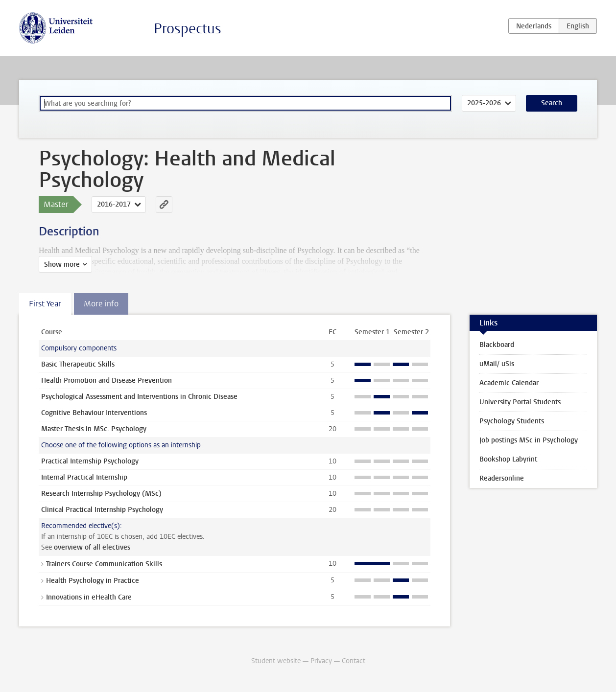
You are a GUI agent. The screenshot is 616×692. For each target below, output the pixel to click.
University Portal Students (520, 402)
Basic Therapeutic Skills (78, 364)
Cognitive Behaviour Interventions (94, 413)
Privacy (321, 661)
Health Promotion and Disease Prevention (107, 381)
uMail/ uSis (497, 364)
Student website (276, 661)
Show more (62, 265)
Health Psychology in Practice (93, 581)
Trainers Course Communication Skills (104, 564)
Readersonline (502, 478)
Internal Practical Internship (84, 477)
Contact (354, 661)
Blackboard (497, 345)
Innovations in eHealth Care (89, 597)
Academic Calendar (509, 383)
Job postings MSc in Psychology (529, 440)
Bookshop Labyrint (508, 459)
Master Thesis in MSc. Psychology (94, 429)
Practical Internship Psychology (90, 461)
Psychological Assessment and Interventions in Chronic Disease (139, 397)
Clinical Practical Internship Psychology (102, 510)
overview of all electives (92, 547)
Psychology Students (512, 421)
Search (552, 103)
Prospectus (188, 29)
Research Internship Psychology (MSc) (101, 494)
